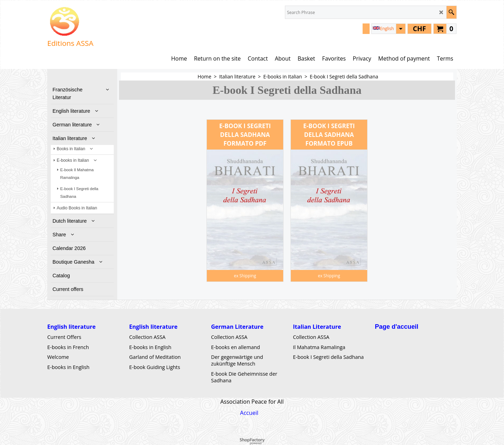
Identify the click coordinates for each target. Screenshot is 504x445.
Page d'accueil (397, 327)
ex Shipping (245, 276)
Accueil (249, 413)
